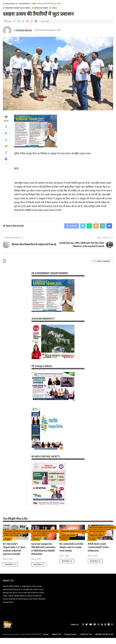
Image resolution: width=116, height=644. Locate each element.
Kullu (54, 8)
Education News (97, 532)
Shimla (36, 540)
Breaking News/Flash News (18, 8)
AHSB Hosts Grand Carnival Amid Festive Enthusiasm (99, 548)
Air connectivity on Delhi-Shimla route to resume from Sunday (70, 548)
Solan (7, 540)
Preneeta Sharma (24, 30)
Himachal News (41, 8)
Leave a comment (99, 262)
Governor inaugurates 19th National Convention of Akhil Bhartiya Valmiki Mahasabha (43, 551)
